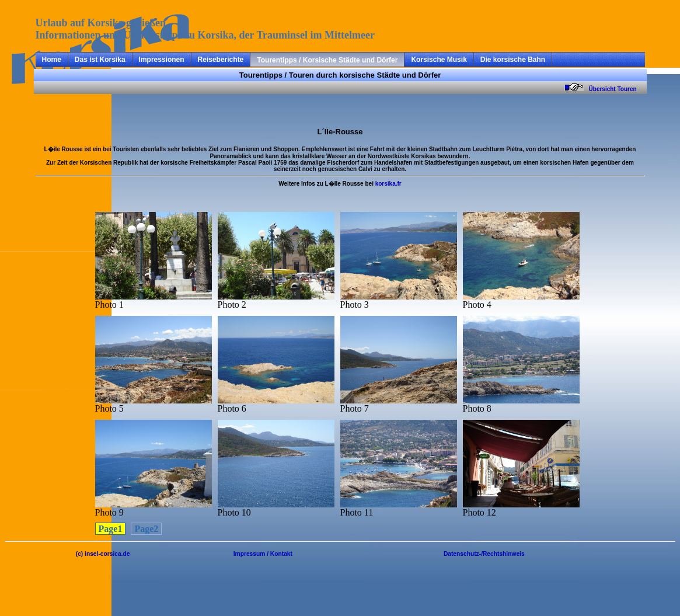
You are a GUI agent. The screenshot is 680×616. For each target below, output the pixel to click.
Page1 (111, 529)
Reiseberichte (221, 60)
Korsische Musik (439, 60)
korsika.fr (388, 184)
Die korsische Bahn (513, 60)
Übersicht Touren (617, 89)
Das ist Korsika (100, 60)
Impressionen (162, 60)
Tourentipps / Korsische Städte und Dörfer (327, 60)
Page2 (146, 529)
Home (52, 60)
